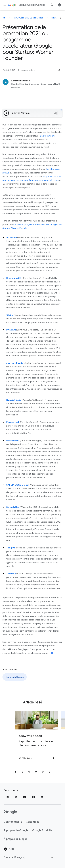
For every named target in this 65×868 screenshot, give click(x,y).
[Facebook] (33, 797)
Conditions (33, 822)
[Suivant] (61, 18)
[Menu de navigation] (5, 5)
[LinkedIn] (42, 797)
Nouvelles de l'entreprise (28, 18)
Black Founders (47, 136)
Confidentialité (13, 822)
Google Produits (42, 830)
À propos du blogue (16, 839)
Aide (9, 849)
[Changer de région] (29, 858)
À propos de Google (16, 830)
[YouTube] (25, 797)
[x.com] (16, 797)
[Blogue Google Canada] (4, 18)
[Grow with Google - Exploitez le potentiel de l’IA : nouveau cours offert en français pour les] (36, 737)
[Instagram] (7, 797)
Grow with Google (15, 677)
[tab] (16, 772)
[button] (59, 70)
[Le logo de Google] (10, 812)
